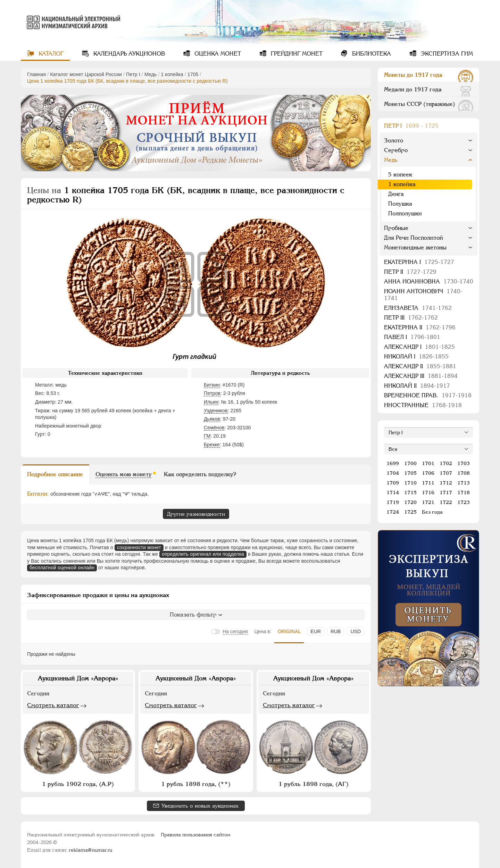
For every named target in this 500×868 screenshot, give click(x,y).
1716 (428, 493)
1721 (428, 502)
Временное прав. (428, 395)
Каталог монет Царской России (86, 74)
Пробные (396, 228)
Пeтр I (133, 74)
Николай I (416, 357)
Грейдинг (296, 54)
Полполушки (405, 213)
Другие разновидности (196, 514)
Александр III (421, 376)
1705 (193, 74)
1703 (464, 463)
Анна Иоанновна (429, 282)
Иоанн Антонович (423, 295)
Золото (394, 140)
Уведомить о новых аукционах (200, 806)
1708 (464, 473)
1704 (393, 473)
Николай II (417, 386)
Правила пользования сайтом (196, 835)
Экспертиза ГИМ (446, 54)
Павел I (412, 337)
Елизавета (418, 308)
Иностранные (423, 405)
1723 (464, 502)
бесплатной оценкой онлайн (62, 568)
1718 (464, 493)
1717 (446, 493)
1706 (428, 473)
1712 (446, 483)
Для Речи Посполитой (414, 238)
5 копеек (400, 175)
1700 (410, 463)
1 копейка (172, 74)
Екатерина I (419, 262)
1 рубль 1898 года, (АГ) (314, 784)
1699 (393, 463)
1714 (393, 493)
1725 (410, 512)
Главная (36, 74)
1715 (410, 493)
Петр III (411, 318)
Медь (151, 74)
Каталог (50, 54)
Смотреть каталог (53, 705)
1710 (410, 483)
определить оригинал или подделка (203, 554)
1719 (393, 502)
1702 (446, 463)
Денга (396, 194)
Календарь (128, 54)
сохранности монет (139, 547)
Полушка (400, 204)
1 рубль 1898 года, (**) (196, 784)
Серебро (396, 150)
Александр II (420, 366)
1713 (464, 483)
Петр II (410, 272)
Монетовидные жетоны (415, 247)
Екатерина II (420, 327)
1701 (428, 463)
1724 (393, 512)
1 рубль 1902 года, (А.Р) (78, 784)
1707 (446, 473)
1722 (446, 502)
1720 (410, 502)
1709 (393, 483)
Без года (432, 512)
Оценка (217, 54)
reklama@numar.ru (90, 850)
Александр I (419, 347)
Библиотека (371, 54)
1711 (428, 483)
